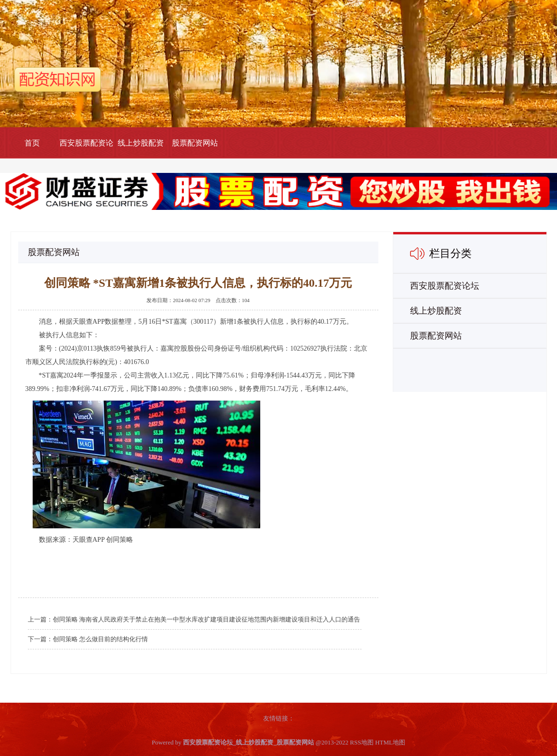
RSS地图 (362, 742)
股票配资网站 (195, 143)
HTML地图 (390, 742)
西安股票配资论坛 (86, 159)
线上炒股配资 (141, 143)
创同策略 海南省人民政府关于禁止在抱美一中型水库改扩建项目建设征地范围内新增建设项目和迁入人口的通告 (206, 619)
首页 (32, 143)
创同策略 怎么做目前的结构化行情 (100, 639)
